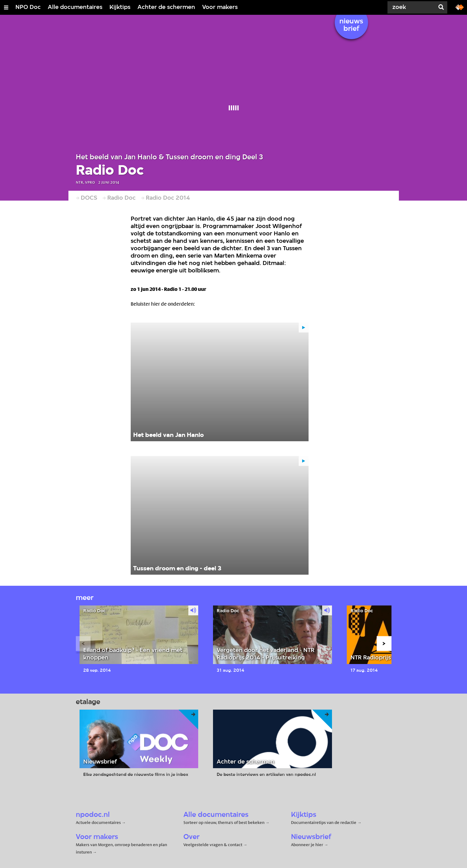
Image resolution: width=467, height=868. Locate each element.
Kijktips (120, 7)
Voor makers (220, 7)
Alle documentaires (75, 7)
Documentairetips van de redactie (324, 822)
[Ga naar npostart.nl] (460, 7)
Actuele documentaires (98, 822)
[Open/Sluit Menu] (6, 7)
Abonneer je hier (307, 845)
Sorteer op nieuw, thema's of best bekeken (224, 822)
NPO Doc (28, 7)
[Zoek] (412, 7)
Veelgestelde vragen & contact (213, 845)
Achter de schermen (166, 7)
